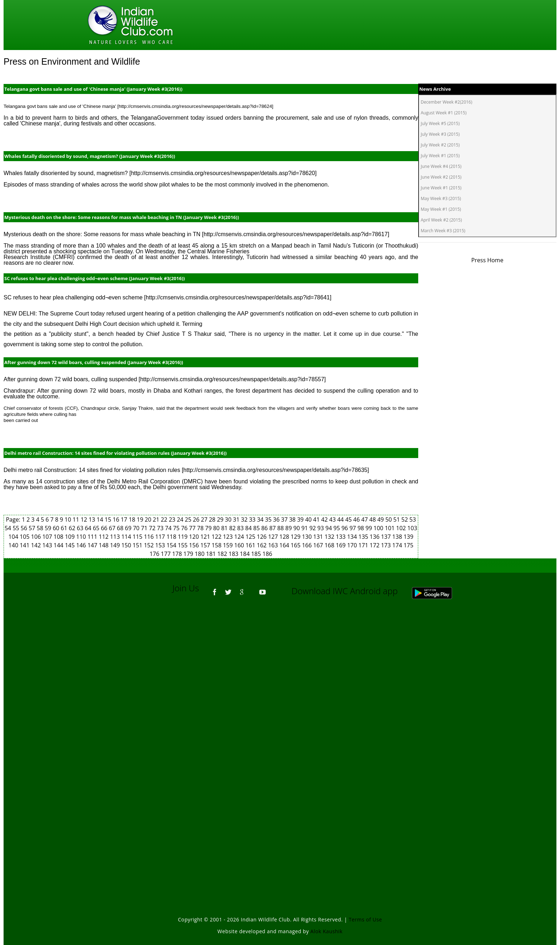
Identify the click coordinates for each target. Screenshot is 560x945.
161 (251, 545)
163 (274, 545)
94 (329, 528)
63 (81, 528)
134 (353, 537)
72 (153, 528)
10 (69, 519)
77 (193, 528)
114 (127, 537)
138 (398, 537)
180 (200, 554)
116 (150, 537)
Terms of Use (366, 919)
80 (217, 528)
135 (364, 537)
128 (285, 537)
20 (149, 519)
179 (189, 554)
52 (405, 519)
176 (155, 554)
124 (240, 537)
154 (172, 545)
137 (387, 537)
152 (150, 545)
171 (364, 545)
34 (261, 519)
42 (325, 519)
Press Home (487, 260)
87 (273, 528)
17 (125, 519)
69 (129, 528)
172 (375, 545)
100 (379, 528)
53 (412, 519)
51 (397, 519)
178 (178, 554)
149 (116, 545)
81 (225, 528)
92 (313, 528)
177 (166, 554)
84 (249, 528)
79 (209, 528)
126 (262, 537)
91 (305, 528)
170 (353, 545)
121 (206, 537)
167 (319, 545)
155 (184, 545)
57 (32, 528)
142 (37, 545)
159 (229, 545)
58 (41, 528)
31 (237, 519)
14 (101, 519)
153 (161, 545)
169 (341, 545)
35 (269, 519)
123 (229, 537)
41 (317, 519)
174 (398, 545)
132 (330, 537)
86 (265, 528)
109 (71, 537)
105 (25, 537)
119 (184, 537)
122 (217, 537)
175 (408, 545)
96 (345, 528)
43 (333, 519)
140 (14, 545)
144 (59, 545)
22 (165, 519)
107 (48, 537)
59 (49, 528)
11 (76, 519)
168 (330, 545)
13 (92, 519)
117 (161, 537)
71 (145, 528)
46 (357, 519)
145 (71, 545)
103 (412, 528)
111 (93, 537)
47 (365, 519)
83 (241, 528)
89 (289, 528)
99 (369, 528)
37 (285, 519)
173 (387, 545)
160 (240, 545)
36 (277, 519)
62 (73, 528)
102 (402, 528)
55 (16, 528)
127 (274, 537)
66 (105, 528)
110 (82, 537)
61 (65, 528)
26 (197, 519)
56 (25, 528)
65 (97, 528)
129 (296, 537)
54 (9, 528)
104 (14, 537)
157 (206, 545)
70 (137, 528)
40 (309, 519)
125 (251, 537)
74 (169, 528)
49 (381, 519)
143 (48, 545)
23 (173, 519)
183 (234, 554)
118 (172, 537)
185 (257, 554)
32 (245, 519)
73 (161, 528)
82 (233, 528)
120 (195, 537)
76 (185, 528)
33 (253, 519)
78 (201, 528)
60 (57, 528)
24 (181, 519)
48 (373, 519)
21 (157, 519)
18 (132, 519)
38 (293, 519)
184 (246, 554)
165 (296, 545)
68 (121, 528)
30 (229, 519)
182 (223, 554)
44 (341, 519)
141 (25, 545)
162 (262, 545)
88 (281, 528)
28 (213, 519)
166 (307, 545)
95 (337, 528)
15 (109, 519)
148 (104, 545)
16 (117, 519)
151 (138, 545)
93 (321, 528)
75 (177, 528)
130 (307, 537)
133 (341, 537)
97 (353, 528)
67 (113, 528)
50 (389, 519)
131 (319, 537)
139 (408, 537)
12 (85, 519)
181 (212, 554)
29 (221, 519)
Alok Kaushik (326, 931)
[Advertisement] (280, 701)
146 (82, 545)
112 (104, 537)
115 (138, 537)
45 (349, 519)
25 (189, 519)
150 (127, 545)
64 (89, 528)
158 (217, 545)
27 (205, 519)
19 (141, 519)
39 (301, 519)
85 (257, 528)
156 (195, 545)
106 (37, 537)
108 (59, 537)
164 (285, 545)
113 (116, 537)
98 (361, 528)
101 (390, 528)
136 (375, 537)
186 (267, 554)
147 (93, 545)
